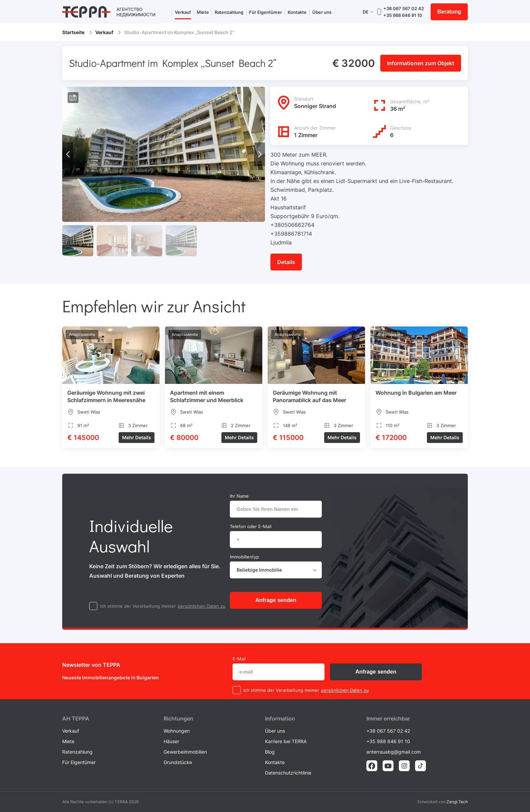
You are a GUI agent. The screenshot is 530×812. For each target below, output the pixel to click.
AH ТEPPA (76, 718)
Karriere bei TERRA (286, 741)
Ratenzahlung (229, 12)
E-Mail (239, 659)
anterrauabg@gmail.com (394, 752)
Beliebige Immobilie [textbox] (259, 570)
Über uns (322, 12)
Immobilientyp (244, 557)
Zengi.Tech (457, 802)
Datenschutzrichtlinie (288, 773)
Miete (203, 12)
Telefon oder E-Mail (251, 526)
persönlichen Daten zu (202, 606)
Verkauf (183, 12)
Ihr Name (239, 496)
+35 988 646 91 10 (403, 15)
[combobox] (276, 570)
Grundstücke (178, 762)
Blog (270, 752)
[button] (260, 154)
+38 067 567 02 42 (404, 8)
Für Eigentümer (266, 12)
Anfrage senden (276, 600)
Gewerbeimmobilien (185, 752)
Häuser (171, 741)
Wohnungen (177, 731)
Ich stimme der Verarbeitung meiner (138, 606)
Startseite (73, 32)
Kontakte (297, 12)
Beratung (449, 12)
